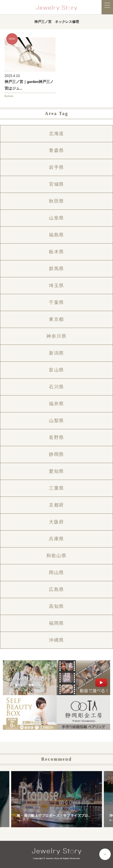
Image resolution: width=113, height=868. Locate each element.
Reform (9, 96)
